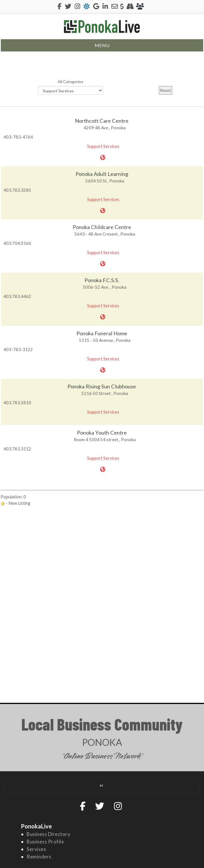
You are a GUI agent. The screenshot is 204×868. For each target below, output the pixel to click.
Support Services (103, 146)
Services (36, 849)
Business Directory (48, 834)
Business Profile (45, 842)
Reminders (39, 857)
